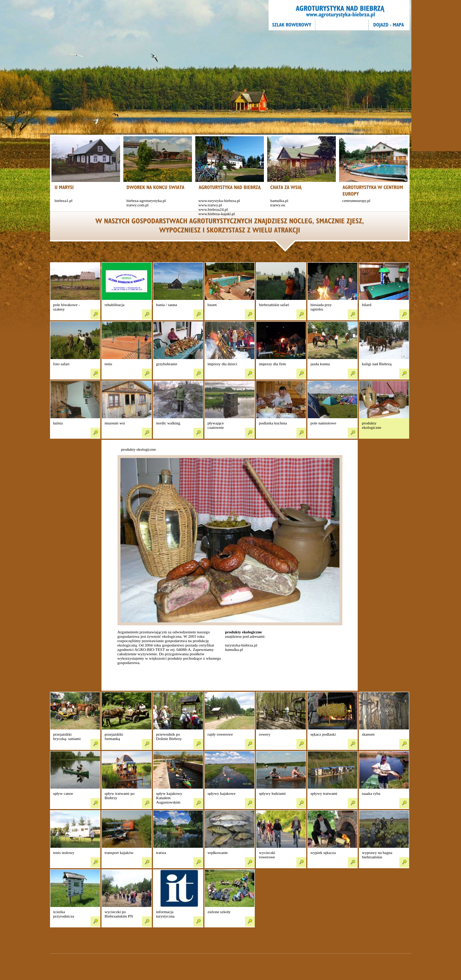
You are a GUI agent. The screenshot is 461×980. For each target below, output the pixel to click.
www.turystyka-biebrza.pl (219, 201)
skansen (368, 734)
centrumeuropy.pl (356, 201)
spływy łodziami (272, 793)
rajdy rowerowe (220, 734)
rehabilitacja (115, 305)
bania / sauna (167, 305)
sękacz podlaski (323, 734)
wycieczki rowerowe (267, 855)
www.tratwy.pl (210, 205)
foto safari (62, 364)
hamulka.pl (279, 201)
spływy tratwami (324, 793)
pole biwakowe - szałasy (67, 307)
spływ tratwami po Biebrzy (120, 796)
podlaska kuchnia (273, 423)
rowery (265, 734)
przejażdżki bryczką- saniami (67, 736)
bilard (367, 305)
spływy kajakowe (222, 793)
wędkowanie (218, 853)
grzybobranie (167, 364)
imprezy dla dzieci (222, 364)
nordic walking (168, 423)
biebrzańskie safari (274, 305)
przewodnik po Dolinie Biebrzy (169, 736)
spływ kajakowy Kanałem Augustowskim (169, 798)
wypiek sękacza (323, 853)
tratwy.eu (278, 205)
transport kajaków (119, 853)
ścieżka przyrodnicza (64, 914)
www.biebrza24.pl (213, 209)
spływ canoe (63, 793)
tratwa (161, 853)
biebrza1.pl (64, 201)
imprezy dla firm (273, 364)
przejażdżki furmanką (114, 736)
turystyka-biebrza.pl (241, 645)
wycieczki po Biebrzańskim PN (119, 914)
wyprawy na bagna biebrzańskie (377, 855)
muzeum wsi (115, 423)
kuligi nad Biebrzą (377, 364)
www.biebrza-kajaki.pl (217, 214)
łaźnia (58, 423)
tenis (109, 364)
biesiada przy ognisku (321, 307)
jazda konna (320, 364)
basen (212, 305)
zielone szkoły (219, 912)
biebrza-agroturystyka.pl (146, 201)
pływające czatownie (216, 425)
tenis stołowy (64, 853)
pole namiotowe (324, 423)
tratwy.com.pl (138, 205)
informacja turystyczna (166, 914)
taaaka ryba (371, 793)
